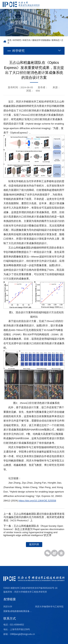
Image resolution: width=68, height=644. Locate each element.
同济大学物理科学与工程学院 (49, 607)
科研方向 (27, 40)
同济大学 (8, 607)
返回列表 (34, 544)
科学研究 (17, 40)
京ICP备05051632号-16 (46, 588)
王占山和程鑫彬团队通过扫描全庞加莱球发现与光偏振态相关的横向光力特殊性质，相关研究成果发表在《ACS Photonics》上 (34, 517)
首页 (9, 40)
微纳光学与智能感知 (41, 40)
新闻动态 (56, 40)
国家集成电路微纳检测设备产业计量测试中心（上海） (18, 611)
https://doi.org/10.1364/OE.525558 (37, 501)
